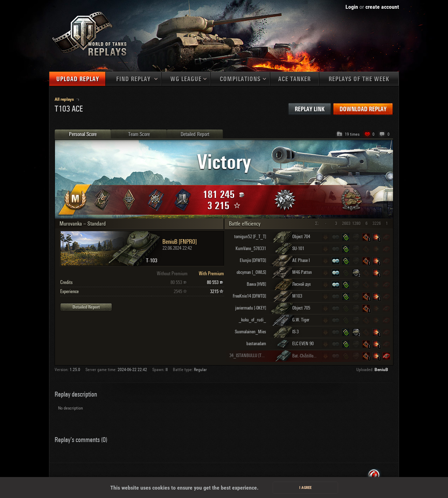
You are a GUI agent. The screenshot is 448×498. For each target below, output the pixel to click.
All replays (65, 99)
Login (352, 7)
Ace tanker (295, 79)
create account (382, 7)
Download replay (363, 109)
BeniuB (381, 370)
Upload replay (78, 79)
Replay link (310, 109)
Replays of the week (359, 79)
